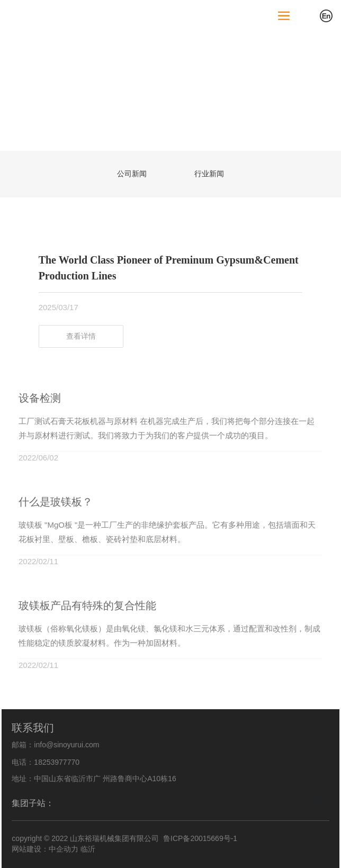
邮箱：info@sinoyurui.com (55, 745)
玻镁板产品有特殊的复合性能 (87, 605)
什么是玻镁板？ (56, 502)
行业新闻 (209, 174)
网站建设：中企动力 (45, 849)
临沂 (88, 849)
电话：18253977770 (46, 762)
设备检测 (40, 398)
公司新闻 (132, 174)
